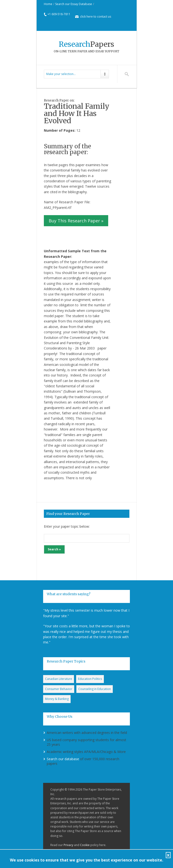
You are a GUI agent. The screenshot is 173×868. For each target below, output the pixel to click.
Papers (86, 44)
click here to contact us (96, 17)
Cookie (85, 845)
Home (48, 4)
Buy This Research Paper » (76, 221)
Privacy (68, 845)
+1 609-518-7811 (59, 14)
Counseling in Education (95, 689)
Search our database (63, 759)
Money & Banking (57, 699)
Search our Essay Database (74, 4)
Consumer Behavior (59, 689)
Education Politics (90, 679)
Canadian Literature (59, 679)
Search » (54, 549)
